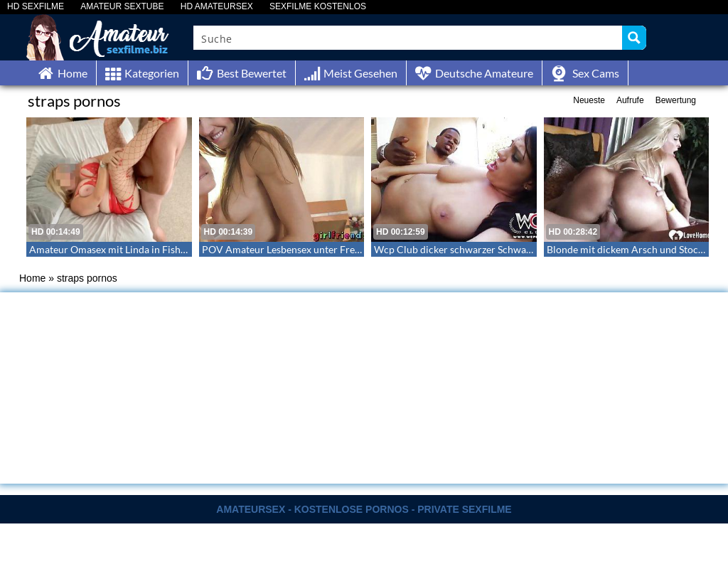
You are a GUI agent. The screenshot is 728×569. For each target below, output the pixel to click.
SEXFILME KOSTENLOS (318, 7)
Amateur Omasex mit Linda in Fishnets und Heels (137, 249)
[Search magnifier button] (634, 38)
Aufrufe (630, 100)
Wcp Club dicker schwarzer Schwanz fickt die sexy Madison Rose (516, 249)
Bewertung (676, 100)
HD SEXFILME (36, 7)
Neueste (589, 100)
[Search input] (408, 38)
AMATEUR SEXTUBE (122, 7)
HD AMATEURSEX (217, 7)
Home (32, 278)
